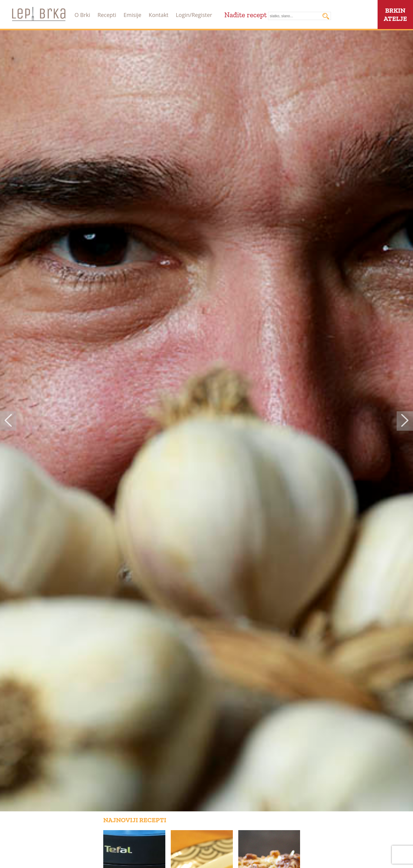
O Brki (82, 15)
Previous (8, 421)
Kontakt (159, 15)
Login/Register (194, 15)
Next (405, 421)
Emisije (132, 15)
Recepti (107, 15)
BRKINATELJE (395, 15)
